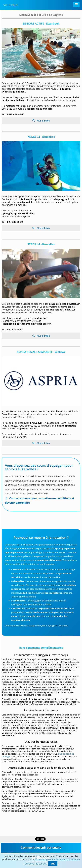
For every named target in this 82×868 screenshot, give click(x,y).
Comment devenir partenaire (41, 848)
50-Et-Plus (11, 5)
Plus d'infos (43, 121)
